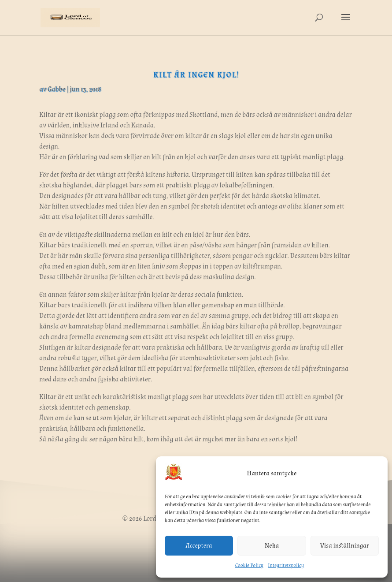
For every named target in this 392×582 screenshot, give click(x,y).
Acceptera (199, 546)
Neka (272, 546)
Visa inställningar (345, 546)
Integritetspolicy (286, 565)
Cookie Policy (249, 565)
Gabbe (56, 89)
